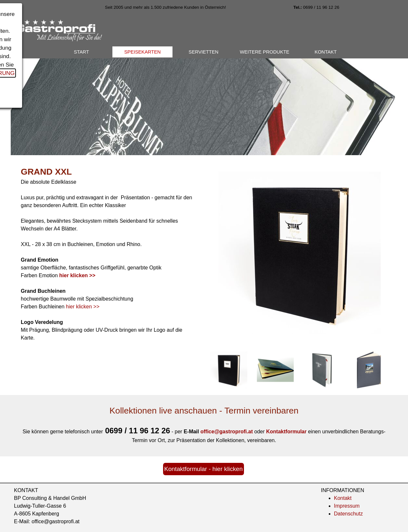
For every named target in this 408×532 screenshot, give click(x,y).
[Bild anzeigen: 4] (369, 370)
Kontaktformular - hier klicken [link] (204, 469)
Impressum (347, 506)
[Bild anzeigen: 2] (275, 370)
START (81, 52)
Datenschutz (348, 514)
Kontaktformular (286, 432)
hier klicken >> (83, 307)
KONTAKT (325, 52)
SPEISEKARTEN (142, 52)
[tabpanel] (188, 7)
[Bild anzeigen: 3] (322, 370)
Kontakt (343, 498)
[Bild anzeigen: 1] (229, 370)
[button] (227, 432)
